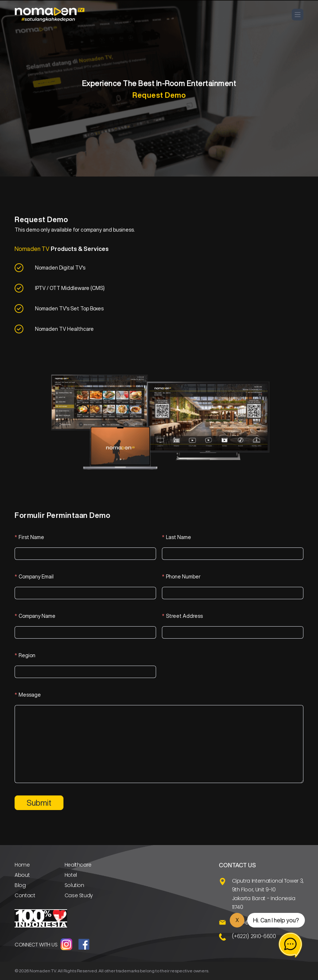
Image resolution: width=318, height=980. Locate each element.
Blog (20, 885)
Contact (25, 895)
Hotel (71, 875)
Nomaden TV (43, 971)
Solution (74, 885)
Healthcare (78, 865)
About (22, 875)
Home (22, 865)
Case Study (79, 895)
